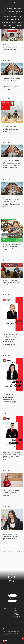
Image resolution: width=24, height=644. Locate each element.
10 (22, 552)
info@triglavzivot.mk (13, 585)
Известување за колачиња (17, 617)
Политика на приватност (12, 20)
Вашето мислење (17, 622)
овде (14, 27)
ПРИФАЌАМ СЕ (12, 31)
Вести (5, 608)
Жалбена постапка (16, 611)
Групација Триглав (7, 628)
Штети (15, 608)
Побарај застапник (12, 581)
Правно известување (16, 614)
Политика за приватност (16, 620)
